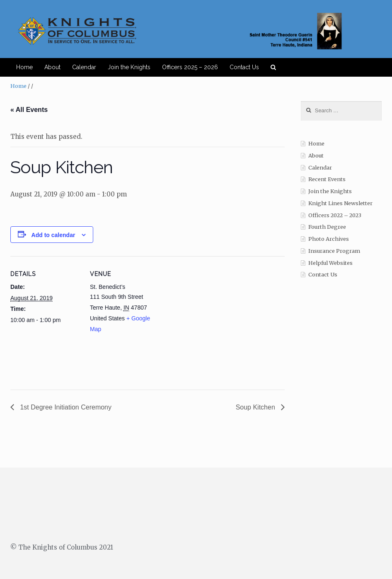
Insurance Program (334, 251)
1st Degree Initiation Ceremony (65, 407)
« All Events (29, 110)
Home (24, 67)
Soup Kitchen (256, 407)
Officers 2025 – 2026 (190, 67)
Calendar (84, 67)
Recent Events (327, 179)
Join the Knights (129, 67)
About (52, 67)
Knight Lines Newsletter (340, 203)
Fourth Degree (327, 227)
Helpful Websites (330, 263)
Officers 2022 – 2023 (335, 215)
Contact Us (244, 67)
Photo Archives (329, 239)
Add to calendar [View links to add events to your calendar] (53, 235)
